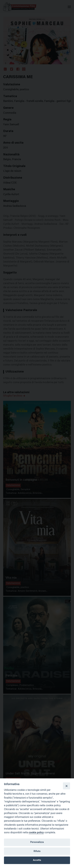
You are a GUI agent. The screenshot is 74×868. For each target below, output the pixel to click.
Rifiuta (37, 851)
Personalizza (37, 842)
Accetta (37, 860)
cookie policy (36, 832)
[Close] (66, 786)
